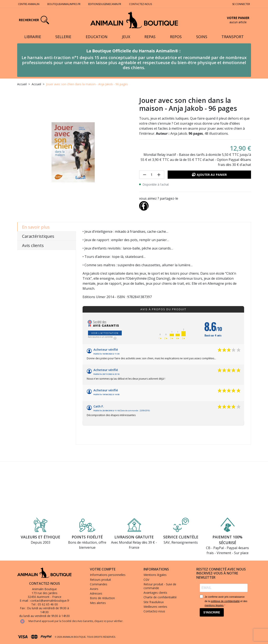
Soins (202, 37)
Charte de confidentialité (160, 597)
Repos (176, 37)
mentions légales (214, 605)
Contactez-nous (141, 4)
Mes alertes (98, 603)
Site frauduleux (154, 602)
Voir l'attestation (105, 333)
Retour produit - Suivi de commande (160, 586)
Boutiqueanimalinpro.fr (64, 4)
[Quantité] (152, 175)
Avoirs (94, 589)
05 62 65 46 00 (48, 604)
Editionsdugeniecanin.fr (105, 4)
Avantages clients (155, 593)
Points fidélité (87, 537)
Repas (150, 37)
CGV (146, 580)
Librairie (33, 37)
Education (97, 37)
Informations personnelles (108, 575)
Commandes (99, 584)
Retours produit (100, 580)
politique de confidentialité (225, 601)
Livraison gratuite (134, 537)
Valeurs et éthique (40, 537)
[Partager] (144, 205)
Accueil (22, 84)
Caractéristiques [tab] (38, 236)
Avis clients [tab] (33, 245)
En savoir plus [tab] (36, 227)
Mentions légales (155, 575)
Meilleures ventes (155, 607)
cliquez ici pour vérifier (108, 621)
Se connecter (241, 4)
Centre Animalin (29, 4)
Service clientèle (181, 537)
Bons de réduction (102, 598)
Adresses (96, 593)
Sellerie (63, 37)
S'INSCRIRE (212, 612)
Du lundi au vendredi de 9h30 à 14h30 (48, 610)
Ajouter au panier (209, 175)
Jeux (126, 37)
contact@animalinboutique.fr (50, 601)
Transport (233, 37)
